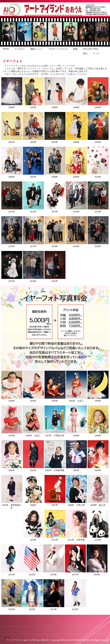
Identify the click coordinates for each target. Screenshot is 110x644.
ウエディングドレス (58, 49)
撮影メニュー (37, 49)
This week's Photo (90, 49)
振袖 (75, 49)
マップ (96, 54)
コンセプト (20, 49)
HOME (6, 49)
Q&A (85, 53)
